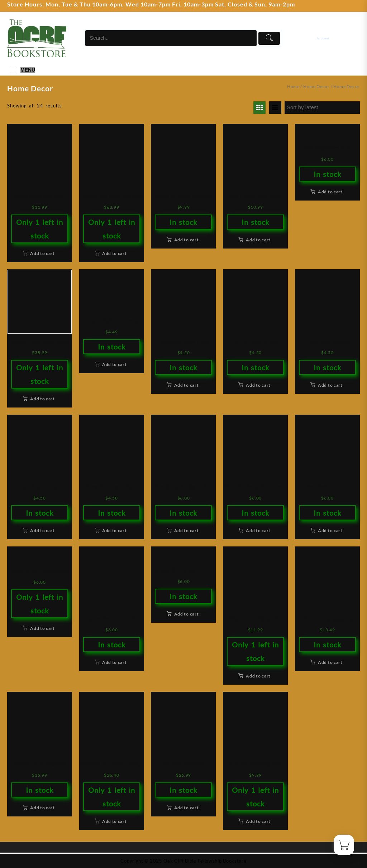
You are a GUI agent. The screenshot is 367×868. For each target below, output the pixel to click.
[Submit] (269, 38)
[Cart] (355, 38)
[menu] (21, 70)
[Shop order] (322, 108)
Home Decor (316, 86)
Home (293, 86)
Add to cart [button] (42, 253)
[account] (328, 38)
